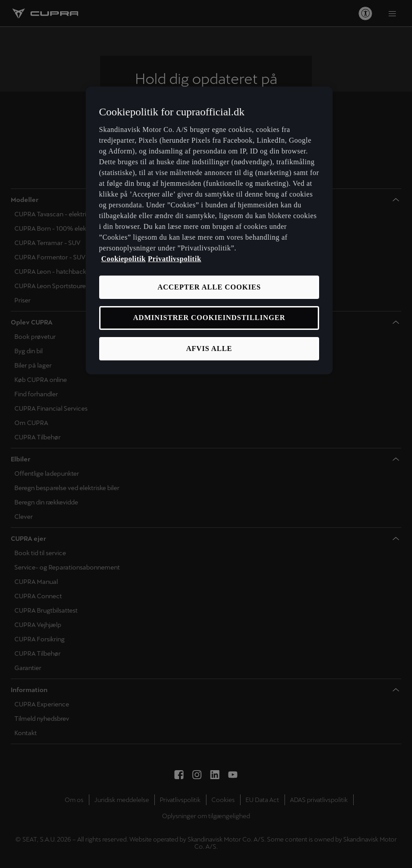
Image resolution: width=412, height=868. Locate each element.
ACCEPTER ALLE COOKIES (209, 287)
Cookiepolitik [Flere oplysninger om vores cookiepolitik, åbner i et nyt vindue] (124, 259)
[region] (209, 230)
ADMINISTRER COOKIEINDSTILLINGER (209, 318)
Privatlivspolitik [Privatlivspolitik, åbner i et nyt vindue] (175, 259)
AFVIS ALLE (209, 349)
